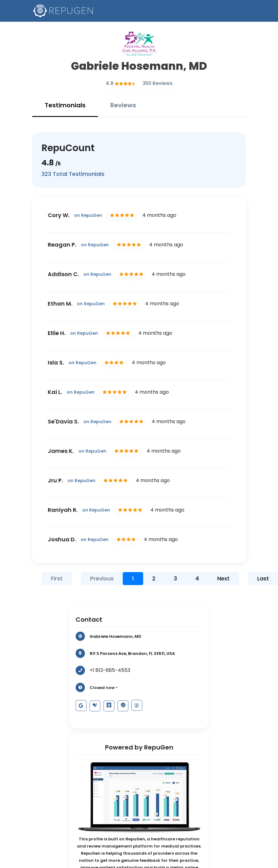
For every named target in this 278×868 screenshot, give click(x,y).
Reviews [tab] (123, 105)
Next (223, 578)
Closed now (102, 688)
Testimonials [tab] (65, 105)
